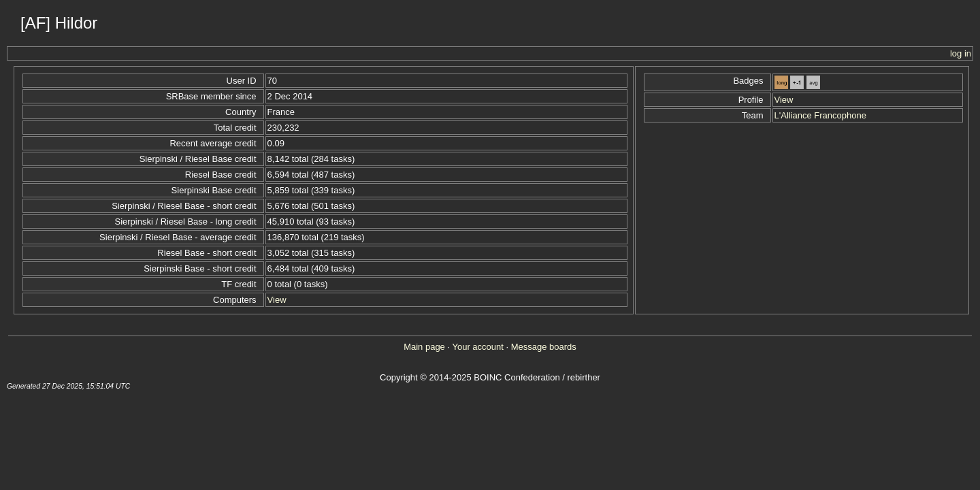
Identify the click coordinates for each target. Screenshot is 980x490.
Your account (477, 347)
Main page (424, 347)
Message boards (544, 347)
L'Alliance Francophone (820, 115)
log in (961, 53)
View (277, 300)
